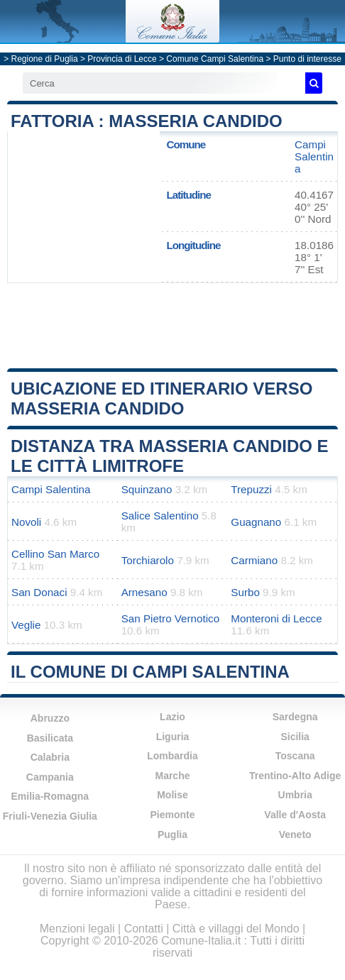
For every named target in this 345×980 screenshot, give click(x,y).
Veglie (26, 625)
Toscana (295, 756)
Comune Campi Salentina (215, 59)
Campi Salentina (314, 156)
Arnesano (144, 592)
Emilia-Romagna (50, 796)
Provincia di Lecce (122, 59)
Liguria (173, 737)
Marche (172, 776)
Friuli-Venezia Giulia (50, 816)
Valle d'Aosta (295, 815)
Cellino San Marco (55, 554)
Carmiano (254, 560)
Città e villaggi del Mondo (236, 929)
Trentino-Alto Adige (295, 776)
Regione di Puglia (45, 59)
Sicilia (295, 737)
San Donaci (39, 592)
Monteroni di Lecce (276, 618)
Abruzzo (50, 718)
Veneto (295, 835)
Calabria (50, 757)
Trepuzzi (251, 489)
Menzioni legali (77, 929)
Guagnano (256, 522)
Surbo (245, 592)
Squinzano (147, 489)
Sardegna (295, 717)
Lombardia (172, 756)
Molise (172, 795)
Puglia (172, 835)
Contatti (144, 929)
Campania (50, 777)
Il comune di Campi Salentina (150, 672)
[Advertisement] (172, 326)
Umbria (295, 795)
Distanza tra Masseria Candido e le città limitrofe (170, 456)
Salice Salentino (160, 516)
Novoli (26, 522)
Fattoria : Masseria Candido (147, 121)
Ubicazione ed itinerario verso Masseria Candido (161, 398)
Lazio (172, 717)
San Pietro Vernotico (170, 618)
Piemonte (172, 815)
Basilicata (50, 738)
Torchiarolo (148, 560)
